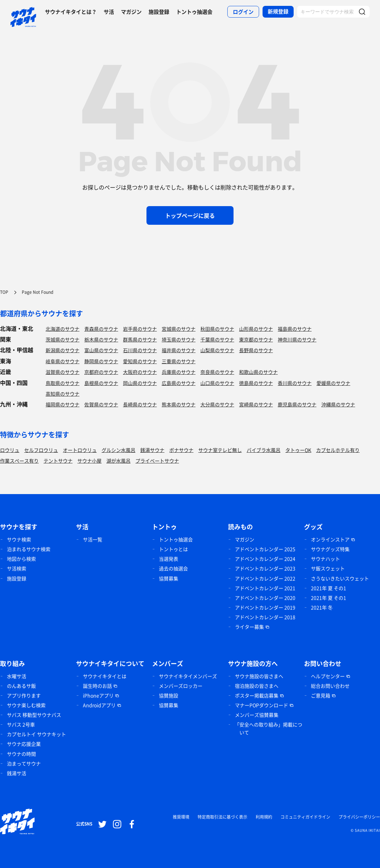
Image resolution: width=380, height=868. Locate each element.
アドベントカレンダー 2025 (265, 549)
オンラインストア (330, 539)
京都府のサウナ (101, 372)
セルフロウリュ (41, 450)
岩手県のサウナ (140, 329)
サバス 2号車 (21, 724)
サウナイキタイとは (105, 676)
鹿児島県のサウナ (297, 404)
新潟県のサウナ (63, 350)
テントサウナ (58, 461)
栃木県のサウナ (101, 339)
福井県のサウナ (179, 350)
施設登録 (159, 12)
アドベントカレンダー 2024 (265, 559)
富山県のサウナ (101, 350)
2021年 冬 (322, 607)
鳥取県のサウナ (63, 383)
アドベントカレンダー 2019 (265, 607)
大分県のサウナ (217, 404)
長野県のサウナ (256, 350)
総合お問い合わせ (330, 686)
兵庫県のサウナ (179, 372)
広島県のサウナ (179, 383)
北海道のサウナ (63, 329)
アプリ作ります (24, 695)
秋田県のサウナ (217, 329)
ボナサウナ (181, 450)
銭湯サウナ (152, 450)
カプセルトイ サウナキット (36, 734)
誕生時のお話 (97, 686)
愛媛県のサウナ (333, 383)
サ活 (109, 12)
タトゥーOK (298, 450)
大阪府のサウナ (140, 372)
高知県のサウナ (63, 394)
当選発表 (169, 559)
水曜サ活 (17, 676)
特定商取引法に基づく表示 (222, 817)
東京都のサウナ (256, 339)
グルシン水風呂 (118, 450)
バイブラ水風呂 (264, 450)
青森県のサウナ (101, 329)
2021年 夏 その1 (329, 588)
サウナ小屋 (89, 461)
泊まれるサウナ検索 (29, 549)
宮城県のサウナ (179, 329)
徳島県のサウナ (256, 383)
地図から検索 (21, 559)
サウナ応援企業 (24, 744)
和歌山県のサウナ (258, 372)
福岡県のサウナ (63, 404)
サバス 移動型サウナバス (34, 715)
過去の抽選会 (173, 568)
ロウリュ (10, 450)
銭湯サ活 (17, 773)
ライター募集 (249, 627)
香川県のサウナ (295, 383)
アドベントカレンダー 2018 (265, 617)
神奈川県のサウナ (297, 339)
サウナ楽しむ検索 (26, 705)
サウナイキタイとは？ (71, 12)
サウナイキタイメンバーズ (188, 676)
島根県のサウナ (101, 383)
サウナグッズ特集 (330, 549)
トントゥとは (173, 549)
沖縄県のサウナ (338, 404)
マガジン (131, 12)
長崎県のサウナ (140, 404)
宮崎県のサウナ (256, 404)
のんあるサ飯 (21, 686)
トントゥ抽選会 (194, 12)
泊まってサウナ (24, 763)
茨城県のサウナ (63, 339)
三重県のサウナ (179, 361)
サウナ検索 (19, 539)
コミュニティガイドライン (305, 817)
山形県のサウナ (256, 329)
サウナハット (325, 559)
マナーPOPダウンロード (262, 705)
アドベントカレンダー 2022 (265, 578)
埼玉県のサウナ (179, 339)
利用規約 (264, 817)
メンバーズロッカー (181, 686)
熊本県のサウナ (179, 404)
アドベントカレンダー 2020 (265, 598)
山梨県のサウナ (217, 350)
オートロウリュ (80, 450)
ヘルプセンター (328, 676)
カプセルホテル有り (338, 450)
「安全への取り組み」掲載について (268, 728)
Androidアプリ (99, 705)
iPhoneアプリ (98, 695)
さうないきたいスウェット (340, 578)
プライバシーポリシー (359, 817)
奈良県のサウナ (217, 372)
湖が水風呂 (118, 461)
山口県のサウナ (217, 383)
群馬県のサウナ (140, 339)
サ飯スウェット (328, 568)
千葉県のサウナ (217, 339)
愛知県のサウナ (140, 361)
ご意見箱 (321, 695)
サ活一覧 (93, 539)
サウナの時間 (21, 754)
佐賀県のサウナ (101, 404)
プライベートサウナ (157, 461)
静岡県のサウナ (101, 361)
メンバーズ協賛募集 (257, 715)
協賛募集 (169, 578)
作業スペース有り (19, 461)
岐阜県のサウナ (63, 361)
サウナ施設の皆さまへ (259, 676)
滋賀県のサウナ (63, 372)
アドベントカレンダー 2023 (265, 568)
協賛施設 (169, 695)
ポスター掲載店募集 (257, 695)
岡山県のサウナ (140, 383)
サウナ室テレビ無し (220, 450)
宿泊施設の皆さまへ (257, 686)
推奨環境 (181, 817)
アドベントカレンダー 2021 (265, 588)
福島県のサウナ (295, 329)
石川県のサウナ (140, 350)
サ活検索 (17, 568)
